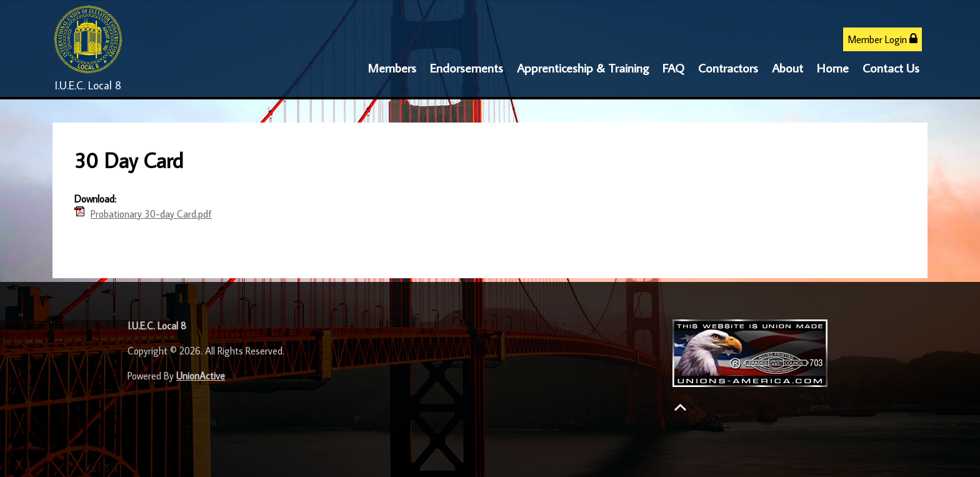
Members (392, 68)
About (787, 68)
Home (833, 68)
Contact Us (891, 68)
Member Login (882, 39)
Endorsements (467, 68)
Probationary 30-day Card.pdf (151, 214)
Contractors (728, 68)
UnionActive (201, 376)
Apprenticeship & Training (583, 68)
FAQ (673, 68)
